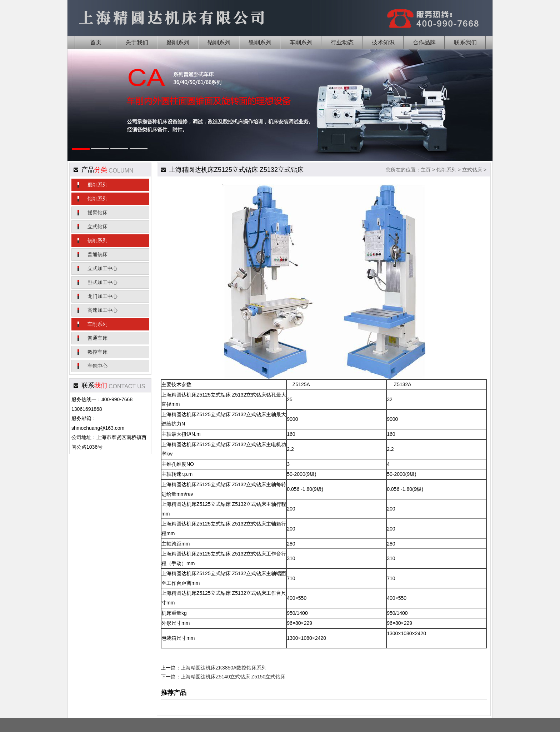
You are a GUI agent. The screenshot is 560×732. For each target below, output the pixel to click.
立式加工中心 (102, 268)
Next (476, 115)
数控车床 (97, 352)
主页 (426, 170)
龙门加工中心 (102, 296)
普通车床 (97, 338)
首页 (96, 42)
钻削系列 (97, 199)
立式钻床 (97, 226)
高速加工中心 (102, 310)
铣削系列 (97, 240)
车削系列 (97, 324)
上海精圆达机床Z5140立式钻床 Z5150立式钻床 (233, 677)
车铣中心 (97, 366)
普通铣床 (97, 254)
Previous (84, 115)
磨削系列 (97, 185)
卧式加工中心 (102, 282)
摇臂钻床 (97, 213)
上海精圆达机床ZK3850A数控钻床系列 (224, 668)
